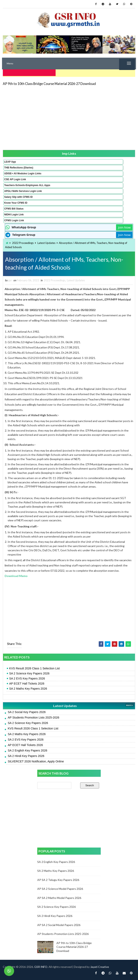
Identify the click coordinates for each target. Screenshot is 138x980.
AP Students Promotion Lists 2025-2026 (33, 718)
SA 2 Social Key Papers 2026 (27, 712)
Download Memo (16, 576)
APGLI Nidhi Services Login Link (23, 190)
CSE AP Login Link (15, 178)
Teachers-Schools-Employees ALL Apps (27, 184)
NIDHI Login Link (14, 213)
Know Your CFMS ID (16, 201)
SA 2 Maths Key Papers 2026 (28, 689)
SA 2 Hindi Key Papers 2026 (26, 756)
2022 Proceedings (23, 241)
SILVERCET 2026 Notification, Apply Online (36, 761)
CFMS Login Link (14, 219)
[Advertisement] (69, 116)
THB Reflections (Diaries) (19, 166)
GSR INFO (41, 967)
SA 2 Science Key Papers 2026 (29, 673)
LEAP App (10, 160)
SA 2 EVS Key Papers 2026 (27, 678)
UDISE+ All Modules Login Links (23, 172)
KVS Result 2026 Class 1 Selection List (34, 668)
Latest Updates (46, 241)
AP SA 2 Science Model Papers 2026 (60, 889)
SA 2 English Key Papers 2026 (27, 750)
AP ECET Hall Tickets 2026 (27, 684)
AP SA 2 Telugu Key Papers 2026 (58, 880)
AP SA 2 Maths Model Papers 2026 (59, 898)
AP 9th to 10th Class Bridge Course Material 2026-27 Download (49, 82)
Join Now (124, 226)
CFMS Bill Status (14, 207)
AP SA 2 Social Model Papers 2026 (59, 925)
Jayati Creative (100, 967)
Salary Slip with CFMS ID (18, 196)
